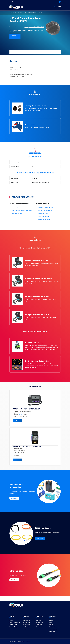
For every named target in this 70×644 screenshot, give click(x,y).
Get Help (25, 629)
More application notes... (17, 213)
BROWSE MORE (14, 498)
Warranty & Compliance (14, 627)
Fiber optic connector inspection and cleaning (23, 210)
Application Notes (27, 625)
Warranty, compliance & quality (45, 210)
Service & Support (13, 625)
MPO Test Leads (17, 571)
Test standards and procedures (45, 207)
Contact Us (38, 627)
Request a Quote (40, 622)
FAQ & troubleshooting (43, 216)
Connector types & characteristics (20, 207)
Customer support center (44, 219)
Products (14, 13)
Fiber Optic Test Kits (22, 13)
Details (18, 421)
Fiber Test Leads (43, 528)
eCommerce (39, 620)
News (51, 622)
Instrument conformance (44, 213)
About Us (51, 620)
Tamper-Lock (21, 415)
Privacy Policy (52, 631)
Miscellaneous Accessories (16, 486)
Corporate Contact (53, 629)
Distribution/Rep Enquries (55, 627)
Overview (35, 52)
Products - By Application (15, 622)
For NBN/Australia (27, 627)
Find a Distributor (40, 625)
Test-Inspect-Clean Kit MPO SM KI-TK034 (36, 13)
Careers (51, 625)
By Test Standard (26, 622)
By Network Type (26, 620)
